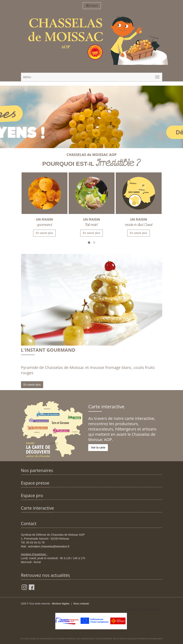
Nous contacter (81, 604)
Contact (92, 6)
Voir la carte (98, 447)
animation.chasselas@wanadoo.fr (49, 546)
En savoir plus (45, 233)
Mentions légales (61, 604)
